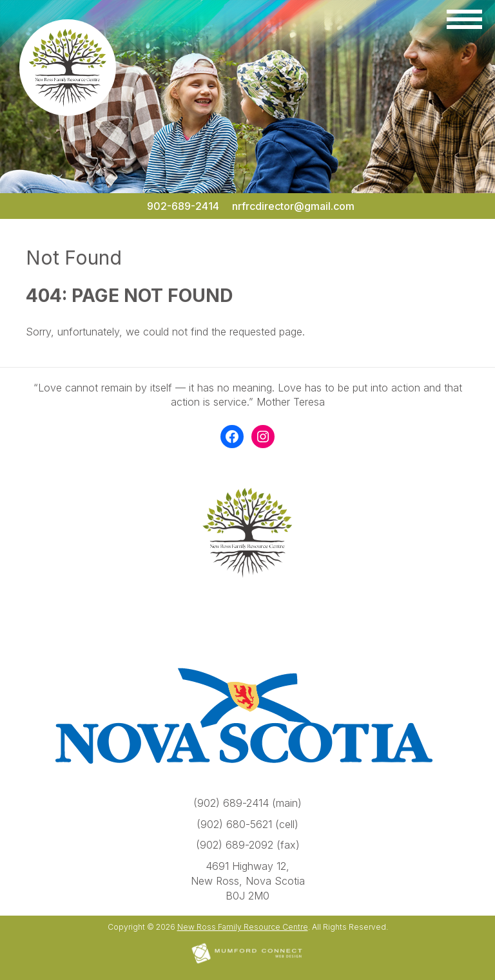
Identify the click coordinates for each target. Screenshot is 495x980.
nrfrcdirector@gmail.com (293, 206)
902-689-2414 (183, 206)
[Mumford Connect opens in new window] (247, 962)
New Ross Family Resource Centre (243, 927)
